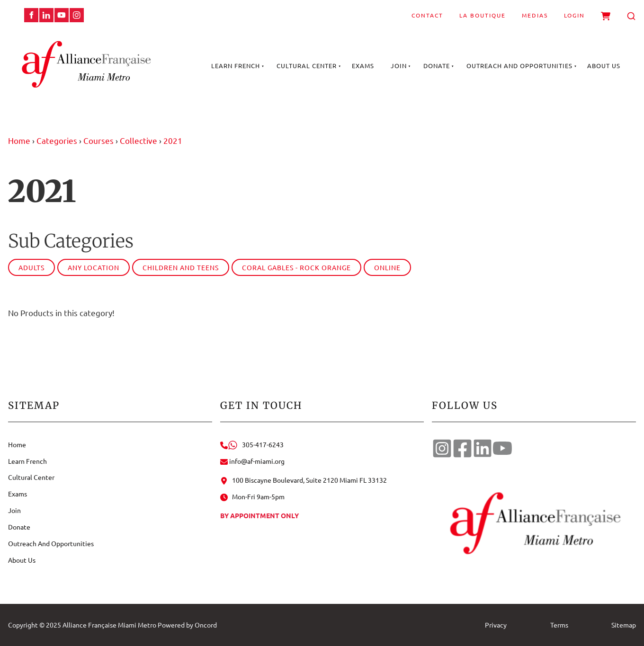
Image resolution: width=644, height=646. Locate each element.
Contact (427, 15)
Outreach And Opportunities (519, 66)
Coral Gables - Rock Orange (296, 267)
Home (19, 140)
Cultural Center (307, 66)
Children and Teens (181, 267)
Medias (535, 15)
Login (574, 15)
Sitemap (624, 625)
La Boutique (483, 15)
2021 (173, 140)
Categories (57, 140)
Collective (139, 140)
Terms (559, 625)
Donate (437, 66)
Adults (31, 267)
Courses (98, 140)
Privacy (496, 625)
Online (387, 267)
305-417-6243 (252, 444)
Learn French (236, 66)
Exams (363, 66)
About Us (604, 66)
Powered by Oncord (187, 625)
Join (399, 66)
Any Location (94, 267)
